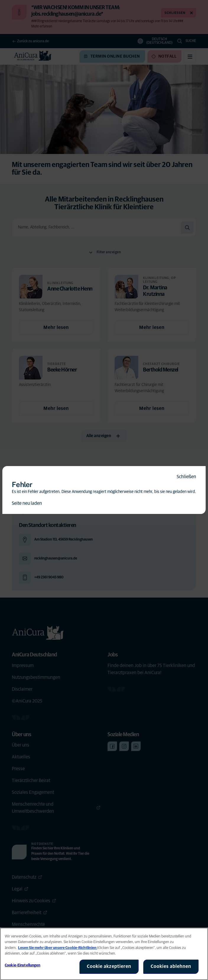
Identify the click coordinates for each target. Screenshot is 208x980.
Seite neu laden (27, 503)
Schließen (186, 477)
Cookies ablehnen (171, 966)
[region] (104, 954)
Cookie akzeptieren (109, 966)
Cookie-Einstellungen (23, 965)
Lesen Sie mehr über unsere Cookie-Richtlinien (58, 948)
